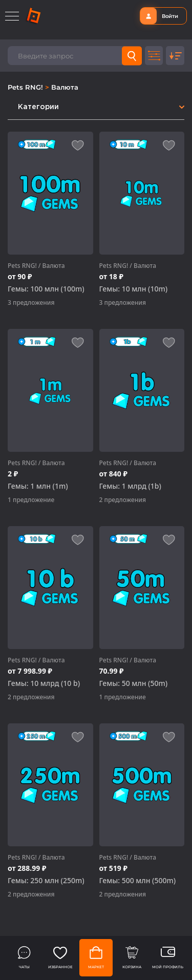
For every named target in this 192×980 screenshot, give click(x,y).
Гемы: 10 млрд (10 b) (44, 683)
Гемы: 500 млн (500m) (138, 881)
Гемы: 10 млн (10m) (134, 289)
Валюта (65, 87)
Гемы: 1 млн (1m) (38, 486)
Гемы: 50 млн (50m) (134, 683)
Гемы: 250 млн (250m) (46, 881)
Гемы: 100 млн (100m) (46, 289)
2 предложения (123, 500)
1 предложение (31, 500)
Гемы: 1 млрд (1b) (130, 486)
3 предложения (31, 303)
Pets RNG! (26, 87)
